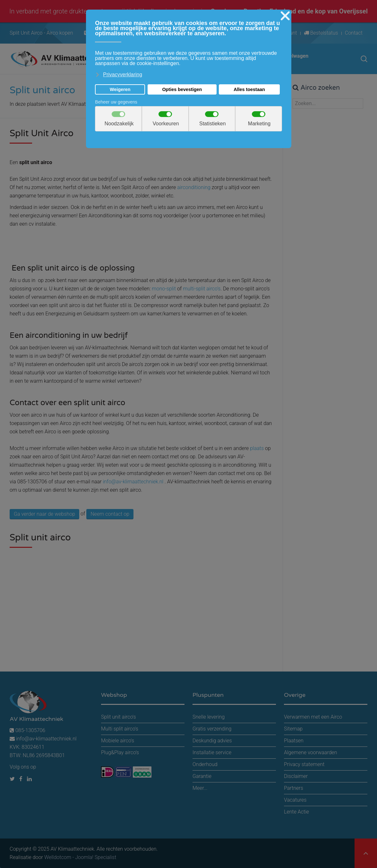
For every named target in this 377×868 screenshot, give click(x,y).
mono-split (164, 289)
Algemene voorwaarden (311, 752)
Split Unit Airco (26, 33)
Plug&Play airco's (120, 752)
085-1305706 (27, 730)
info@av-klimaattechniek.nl (133, 482)
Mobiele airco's (118, 741)
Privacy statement (304, 764)
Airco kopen (60, 33)
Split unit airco (42, 90)
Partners (294, 788)
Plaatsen (294, 741)
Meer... (200, 788)
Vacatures (295, 800)
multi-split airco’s (202, 289)
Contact (354, 33)
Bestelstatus (321, 33)
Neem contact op (110, 514)
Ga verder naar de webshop (44, 514)
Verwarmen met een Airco (313, 717)
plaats (257, 448)
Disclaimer (296, 776)
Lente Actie (296, 812)
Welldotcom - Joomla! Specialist (80, 857)
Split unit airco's (119, 717)
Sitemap (293, 729)
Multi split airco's (120, 729)
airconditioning (194, 187)
